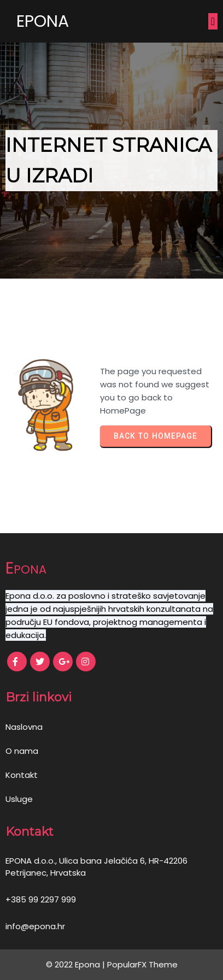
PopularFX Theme (142, 964)
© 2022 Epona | (77, 964)
